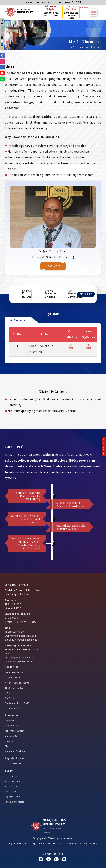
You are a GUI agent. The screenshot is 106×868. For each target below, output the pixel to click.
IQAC (7, 693)
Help (33, 844)
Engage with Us (12, 797)
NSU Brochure (32, 3)
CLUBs (55, 3)
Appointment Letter (14, 731)
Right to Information (19, 844)
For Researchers (13, 781)
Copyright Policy (73, 844)
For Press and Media (15, 802)
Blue (2, 45)
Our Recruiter (11, 736)
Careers (66, 3)
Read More (53, 266)
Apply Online (86, 294)
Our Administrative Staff (17, 703)
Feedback (58, 844)
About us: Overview (14, 673)
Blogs (8, 746)
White (2, 41)
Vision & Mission (12, 678)
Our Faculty (11, 698)
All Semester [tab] (18, 320)
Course (78, 47)
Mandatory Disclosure (16, 751)
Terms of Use (44, 844)
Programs (9, 721)
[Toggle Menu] (94, 13)
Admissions (46, 3)
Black (2, 38)
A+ (2, 27)
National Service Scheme (17, 683)
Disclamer (53, 849)
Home (69, 47)
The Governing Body (15, 688)
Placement (10, 741)
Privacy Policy (12, 708)
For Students (11, 776)
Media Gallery (12, 726)
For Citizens (11, 792)
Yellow (2, 48)
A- (2, 35)
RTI (60, 3)
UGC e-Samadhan (14, 764)
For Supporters (12, 787)
